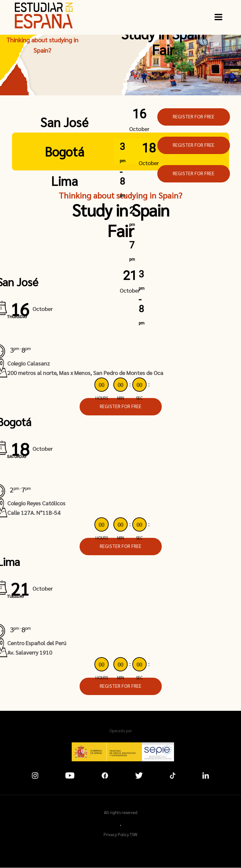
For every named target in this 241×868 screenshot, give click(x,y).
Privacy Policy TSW (120, 834)
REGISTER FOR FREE (194, 116)
